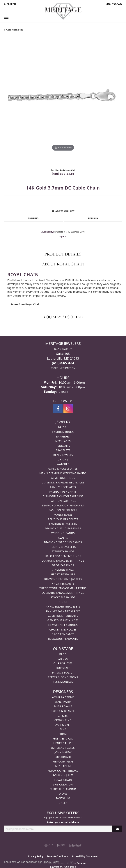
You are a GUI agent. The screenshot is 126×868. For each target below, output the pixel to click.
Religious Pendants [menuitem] (63, 639)
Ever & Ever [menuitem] (63, 725)
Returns (93, 219)
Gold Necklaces (15, 30)
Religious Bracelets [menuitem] (63, 519)
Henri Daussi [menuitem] (63, 743)
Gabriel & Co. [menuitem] (63, 738)
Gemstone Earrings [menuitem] (63, 625)
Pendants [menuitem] (63, 446)
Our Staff (63, 668)
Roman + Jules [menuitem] (63, 775)
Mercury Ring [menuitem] (63, 761)
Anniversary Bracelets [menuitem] (63, 607)
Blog (63, 654)
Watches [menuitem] (63, 464)
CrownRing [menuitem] (63, 720)
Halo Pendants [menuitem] (63, 584)
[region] (63, 101)
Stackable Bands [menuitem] (63, 597)
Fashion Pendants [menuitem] (63, 492)
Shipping (33, 219)
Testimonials (63, 682)
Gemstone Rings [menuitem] (63, 478)
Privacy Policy (63, 673)
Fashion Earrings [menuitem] (63, 501)
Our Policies (63, 663)
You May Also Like (63, 317)
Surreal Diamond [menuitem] (63, 789)
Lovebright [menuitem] (63, 757)
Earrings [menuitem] (63, 436)
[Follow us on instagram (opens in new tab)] (68, 409)
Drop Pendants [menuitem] (63, 634)
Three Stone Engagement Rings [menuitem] (63, 588)
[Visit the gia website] (49, 845)
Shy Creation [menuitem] (63, 784)
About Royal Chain (63, 264)
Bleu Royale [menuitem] (63, 706)
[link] (114, 4)
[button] (10, 4)
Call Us (63, 659)
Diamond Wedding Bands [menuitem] (63, 542)
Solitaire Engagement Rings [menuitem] (63, 593)
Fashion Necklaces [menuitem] (63, 510)
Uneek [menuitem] (63, 803)
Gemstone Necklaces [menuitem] (63, 620)
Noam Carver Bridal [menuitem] (63, 771)
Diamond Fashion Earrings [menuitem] (63, 496)
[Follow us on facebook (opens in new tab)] (58, 409)
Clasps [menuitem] (63, 538)
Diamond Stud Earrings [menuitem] (63, 528)
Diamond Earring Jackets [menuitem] (63, 579)
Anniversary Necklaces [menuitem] (63, 611)
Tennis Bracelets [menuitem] (63, 547)
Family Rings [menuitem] (63, 515)
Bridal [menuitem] (63, 427)
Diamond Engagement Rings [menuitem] (63, 561)
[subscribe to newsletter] (117, 829)
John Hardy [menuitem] (63, 752)
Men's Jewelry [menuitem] (63, 455)
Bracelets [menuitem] (63, 450)
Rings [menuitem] (63, 602)
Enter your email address (63, 822)
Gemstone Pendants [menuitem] (63, 616)
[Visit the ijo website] (61, 845)
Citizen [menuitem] (63, 716)
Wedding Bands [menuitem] (63, 533)
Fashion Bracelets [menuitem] (63, 524)
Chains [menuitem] (63, 459)
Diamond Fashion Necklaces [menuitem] (63, 482)
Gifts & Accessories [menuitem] (63, 469)
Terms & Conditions (63, 677)
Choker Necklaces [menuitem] (63, 629)
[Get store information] (63, 368)
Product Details (63, 254)
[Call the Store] (63, 363)
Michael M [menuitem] (63, 766)
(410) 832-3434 (63, 174)
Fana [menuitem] (63, 729)
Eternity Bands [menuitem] (63, 551)
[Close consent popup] (72, 862)
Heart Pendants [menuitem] (63, 574)
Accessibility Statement (85, 856)
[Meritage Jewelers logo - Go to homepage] (63, 12)
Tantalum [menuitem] (63, 798)
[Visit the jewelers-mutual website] (75, 845)
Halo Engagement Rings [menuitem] (63, 556)
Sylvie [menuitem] (63, 794)
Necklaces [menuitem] (63, 441)
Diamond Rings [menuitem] (63, 570)
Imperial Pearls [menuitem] (63, 748)
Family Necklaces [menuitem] (63, 487)
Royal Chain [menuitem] (63, 780)
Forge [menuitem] (63, 734)
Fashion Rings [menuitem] (63, 432)
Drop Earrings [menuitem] (63, 565)
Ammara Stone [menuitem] (63, 697)
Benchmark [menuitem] (63, 702)
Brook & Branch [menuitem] (63, 711)
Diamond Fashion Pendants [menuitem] (63, 505)
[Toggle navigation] (6, 17)
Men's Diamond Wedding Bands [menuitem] (63, 473)
